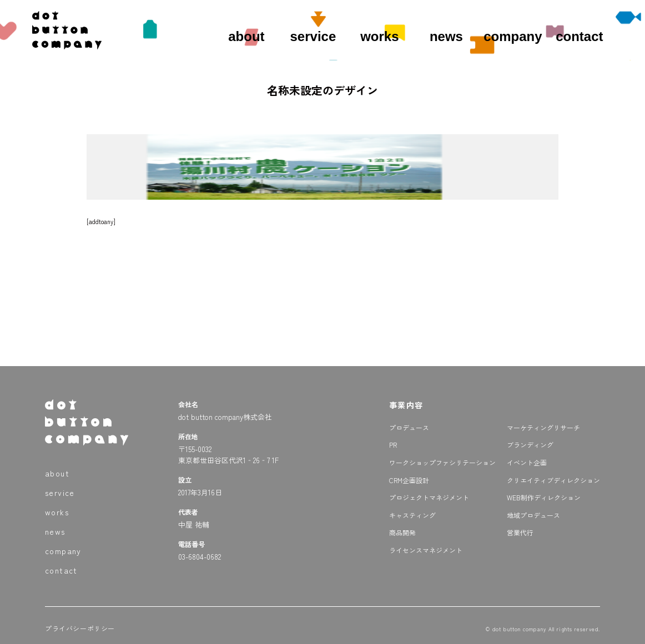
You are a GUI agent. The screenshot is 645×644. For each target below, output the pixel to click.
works (379, 36)
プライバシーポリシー (80, 628)
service (313, 36)
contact (579, 36)
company (513, 36)
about (246, 36)
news (446, 36)
